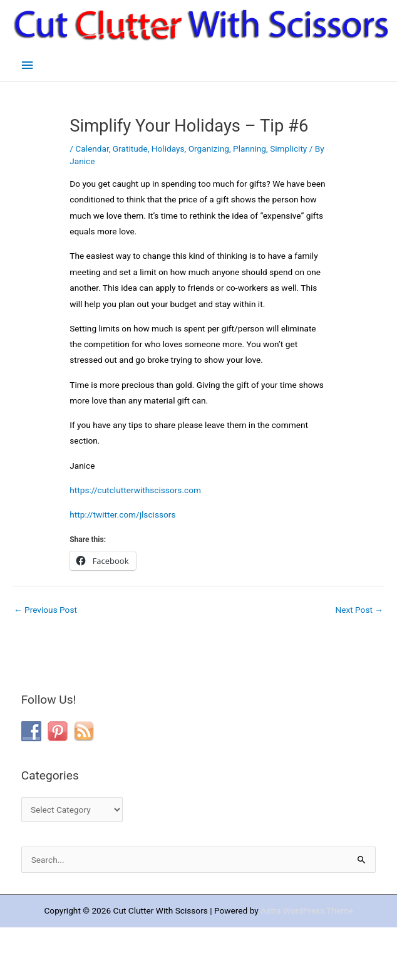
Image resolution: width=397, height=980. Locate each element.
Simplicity (288, 149)
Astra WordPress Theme (307, 910)
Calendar (92, 149)
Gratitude (130, 149)
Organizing (209, 149)
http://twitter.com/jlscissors (122, 514)
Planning (250, 149)
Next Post (359, 610)
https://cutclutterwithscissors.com (135, 490)
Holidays (168, 149)
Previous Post (45, 610)
